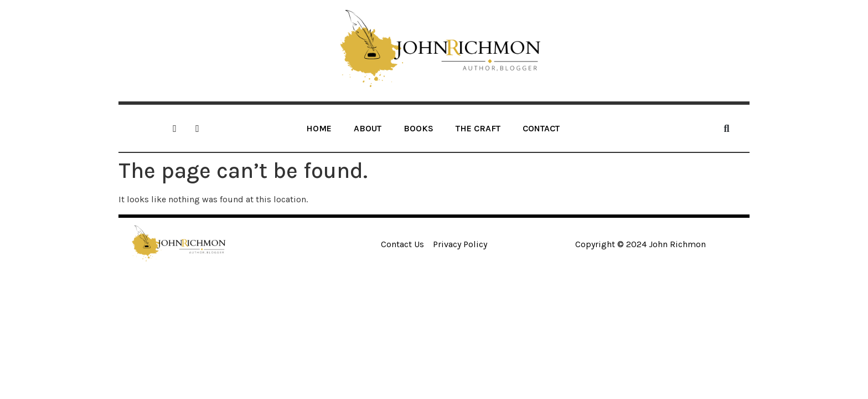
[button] (727, 128)
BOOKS (418, 128)
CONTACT (541, 128)
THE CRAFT (478, 128)
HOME (319, 128)
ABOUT (368, 128)
